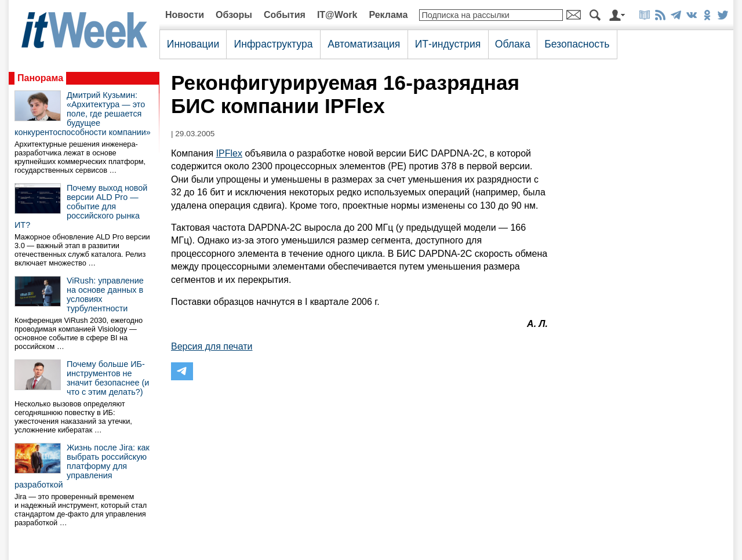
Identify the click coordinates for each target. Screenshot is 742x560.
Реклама (388, 15)
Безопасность (577, 44)
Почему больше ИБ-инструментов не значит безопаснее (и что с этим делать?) (108, 378)
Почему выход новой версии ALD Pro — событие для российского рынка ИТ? (81, 206)
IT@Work (337, 15)
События (285, 15)
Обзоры (234, 15)
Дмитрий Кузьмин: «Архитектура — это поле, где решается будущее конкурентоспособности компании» (83, 114)
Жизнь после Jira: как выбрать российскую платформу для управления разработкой (82, 466)
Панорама (40, 78)
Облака (513, 44)
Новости (185, 15)
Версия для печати (212, 346)
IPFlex (229, 153)
